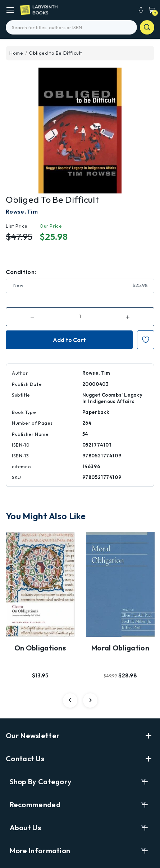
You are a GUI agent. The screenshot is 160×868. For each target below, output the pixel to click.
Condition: (21, 272)
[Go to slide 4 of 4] (70, 700)
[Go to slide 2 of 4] (90, 700)
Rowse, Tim (22, 211)
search (147, 27)
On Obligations (40, 648)
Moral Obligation (120, 648)
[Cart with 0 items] (150, 10)
